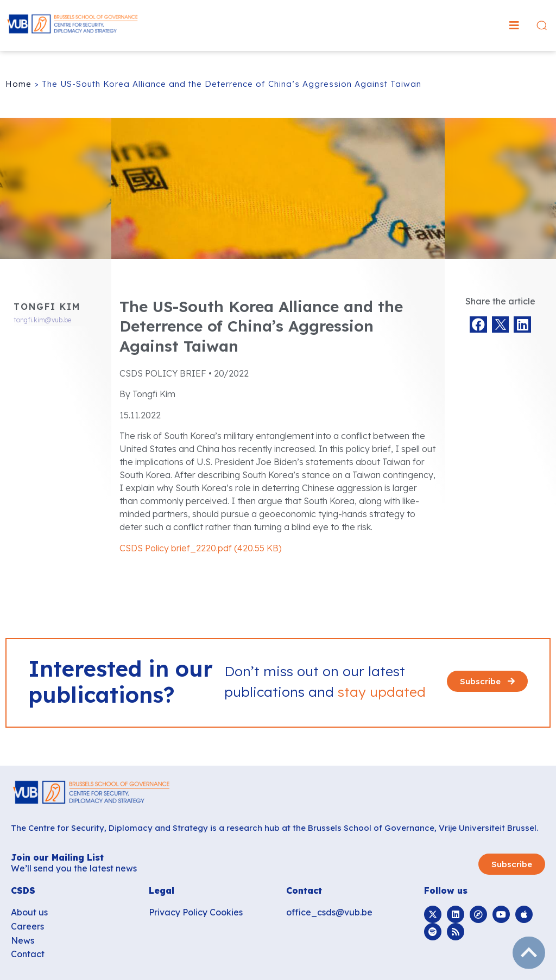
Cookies (226, 912)
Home (18, 84)
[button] (514, 26)
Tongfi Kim (47, 307)
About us (29, 912)
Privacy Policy (178, 912)
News (23, 940)
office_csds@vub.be (329, 912)
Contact (28, 954)
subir (529, 953)
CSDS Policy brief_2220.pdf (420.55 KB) (201, 548)
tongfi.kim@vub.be (42, 320)
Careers (27, 926)
